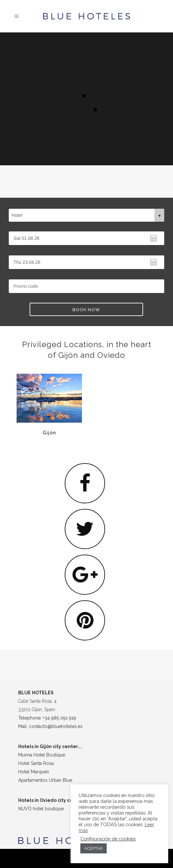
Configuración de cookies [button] (108, 839)
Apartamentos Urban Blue (45, 780)
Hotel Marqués (34, 772)
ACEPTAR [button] (93, 848)
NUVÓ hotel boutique (41, 809)
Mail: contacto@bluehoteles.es (50, 726)
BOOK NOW (86, 310)
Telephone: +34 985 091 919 (47, 718)
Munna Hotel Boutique (42, 755)
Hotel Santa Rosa (36, 763)
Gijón (27, 433)
